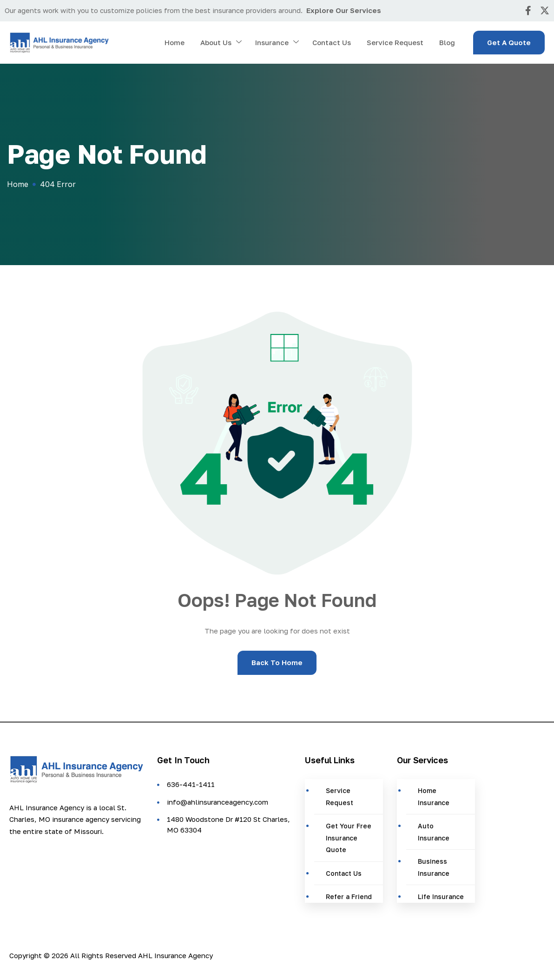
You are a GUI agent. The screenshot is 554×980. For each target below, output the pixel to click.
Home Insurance (434, 797)
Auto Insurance (434, 832)
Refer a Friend (349, 897)
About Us (221, 43)
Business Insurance (434, 867)
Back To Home (277, 662)
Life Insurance (441, 897)
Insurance (277, 43)
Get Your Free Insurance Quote (349, 838)
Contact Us (332, 42)
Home (175, 42)
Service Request (395, 42)
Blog (447, 42)
